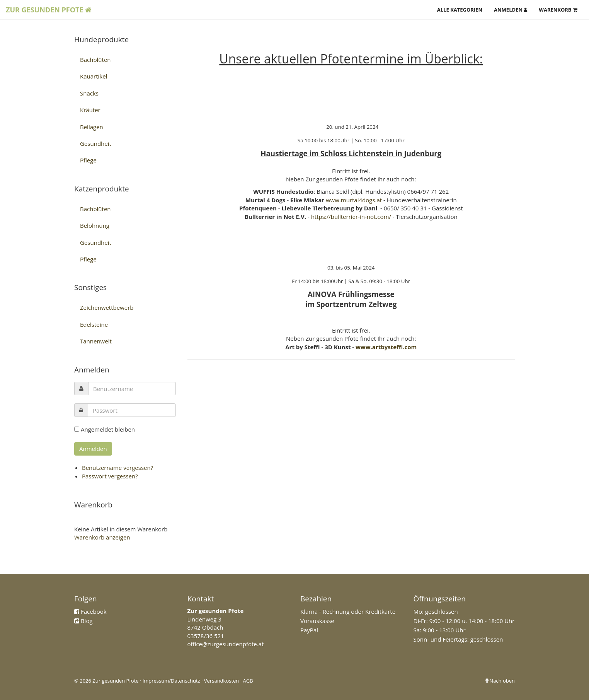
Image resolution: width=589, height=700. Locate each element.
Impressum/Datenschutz (171, 681)
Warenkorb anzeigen (102, 537)
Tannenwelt (96, 341)
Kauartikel (94, 76)
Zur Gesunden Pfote (49, 10)
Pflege (88, 160)
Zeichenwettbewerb (107, 307)
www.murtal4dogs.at (354, 200)
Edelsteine (94, 324)
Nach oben (500, 681)
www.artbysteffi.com (386, 347)
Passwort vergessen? (110, 476)
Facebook (94, 611)
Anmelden (511, 10)
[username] (132, 388)
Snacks (89, 93)
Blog (87, 621)
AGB (248, 681)
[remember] (77, 429)
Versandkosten (221, 681)
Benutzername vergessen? (117, 468)
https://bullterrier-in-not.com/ (351, 217)
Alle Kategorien (460, 10)
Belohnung (95, 225)
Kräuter (90, 110)
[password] (132, 410)
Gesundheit (96, 143)
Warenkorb (558, 10)
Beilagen (92, 127)
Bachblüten (95, 60)
